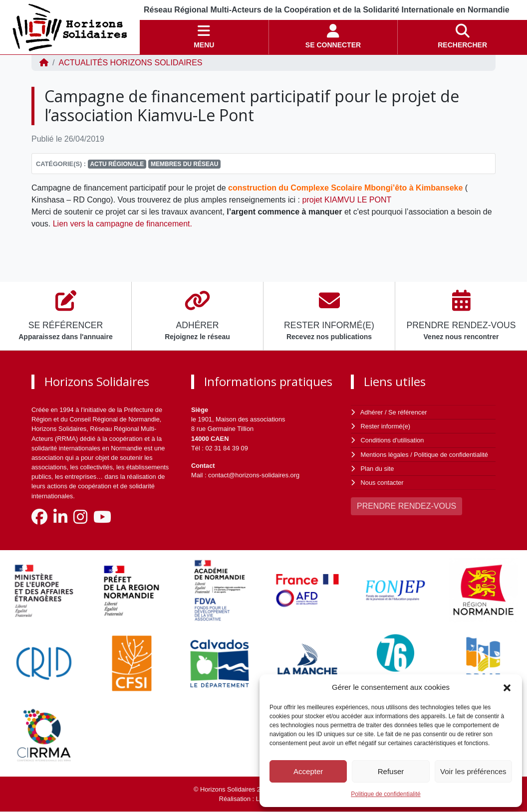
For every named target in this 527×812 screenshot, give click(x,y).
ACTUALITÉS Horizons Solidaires (130, 63)
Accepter (308, 771)
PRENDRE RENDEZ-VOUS (406, 506)
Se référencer (408, 412)
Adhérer (372, 412)
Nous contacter (382, 483)
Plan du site (378, 469)
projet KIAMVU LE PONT (347, 200)
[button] (507, 687)
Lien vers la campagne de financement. (123, 224)
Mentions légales (385, 455)
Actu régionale (117, 164)
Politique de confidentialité (386, 794)
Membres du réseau (184, 164)
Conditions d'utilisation (393, 440)
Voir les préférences (473, 771)
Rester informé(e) (386, 426)
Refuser (391, 771)
